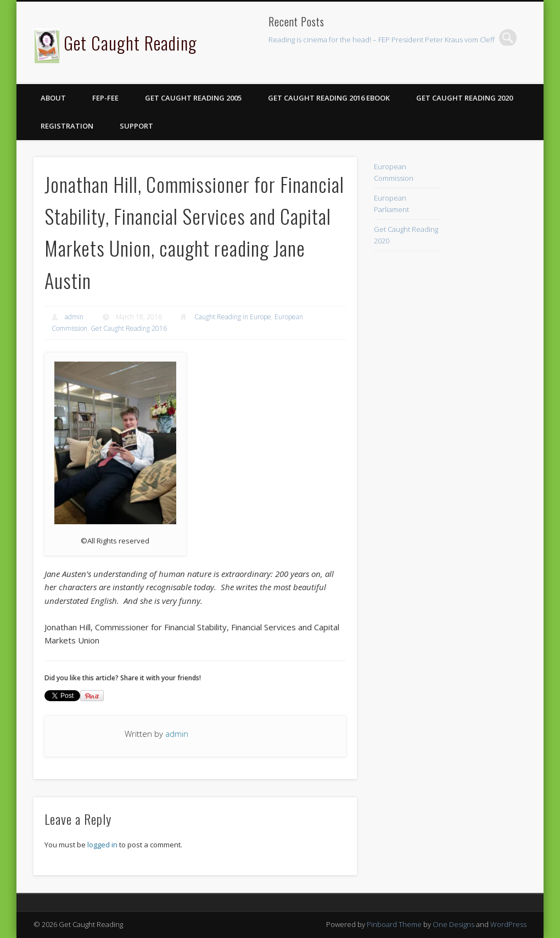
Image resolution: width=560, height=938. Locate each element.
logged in (102, 845)
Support (136, 126)
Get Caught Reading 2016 (129, 328)
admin (74, 317)
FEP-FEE (105, 98)
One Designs (453, 924)
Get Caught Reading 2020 (464, 98)
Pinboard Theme (394, 924)
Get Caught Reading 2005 (193, 98)
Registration (67, 126)
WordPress (508, 924)
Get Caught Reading (130, 43)
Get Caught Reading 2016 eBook (329, 98)
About (53, 98)
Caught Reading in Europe (233, 317)
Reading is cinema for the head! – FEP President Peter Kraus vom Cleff (382, 40)
